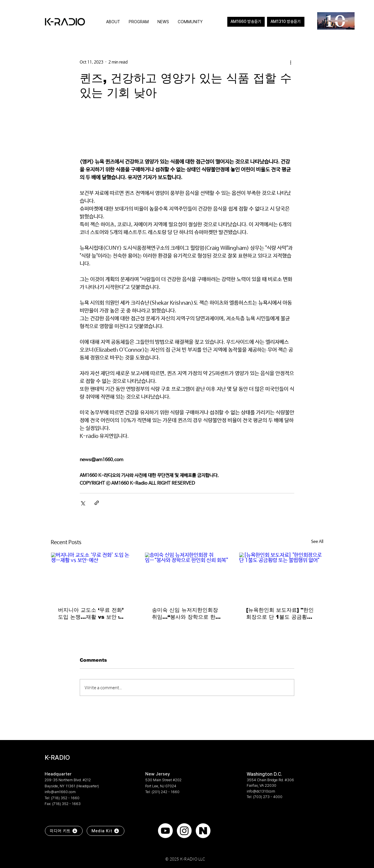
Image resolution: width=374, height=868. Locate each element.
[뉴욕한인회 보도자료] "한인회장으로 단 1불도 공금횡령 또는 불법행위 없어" (280, 614)
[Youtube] (165, 831)
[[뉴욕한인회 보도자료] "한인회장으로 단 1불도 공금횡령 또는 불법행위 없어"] (281, 576)
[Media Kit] (106, 831)
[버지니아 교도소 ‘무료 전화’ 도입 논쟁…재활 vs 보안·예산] (93, 576)
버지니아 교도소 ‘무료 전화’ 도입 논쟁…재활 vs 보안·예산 (91, 614)
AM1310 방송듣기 (286, 21)
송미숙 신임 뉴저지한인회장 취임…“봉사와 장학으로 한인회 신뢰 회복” (186, 614)
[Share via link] (97, 503)
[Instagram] (184, 831)
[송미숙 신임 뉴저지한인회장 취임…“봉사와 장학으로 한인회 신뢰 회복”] (187, 576)
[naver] (203, 831)
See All (317, 542)
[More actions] (291, 62)
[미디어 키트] (64, 831)
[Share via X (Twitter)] (82, 503)
